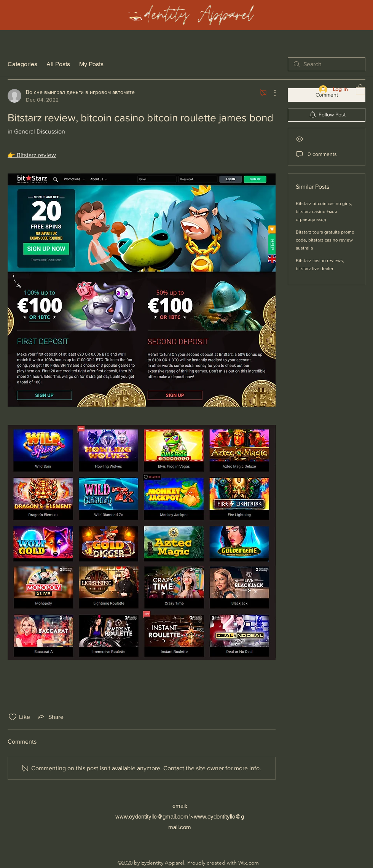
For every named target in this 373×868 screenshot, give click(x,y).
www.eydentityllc (136, 816)
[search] (327, 64)
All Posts (58, 64)
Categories (22, 64)
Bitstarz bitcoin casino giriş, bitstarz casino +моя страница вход (324, 211)
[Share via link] (50, 717)
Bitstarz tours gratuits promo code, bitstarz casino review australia (325, 240)
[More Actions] (271, 93)
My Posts (91, 64)
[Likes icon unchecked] (13, 717)
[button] (360, 89)
